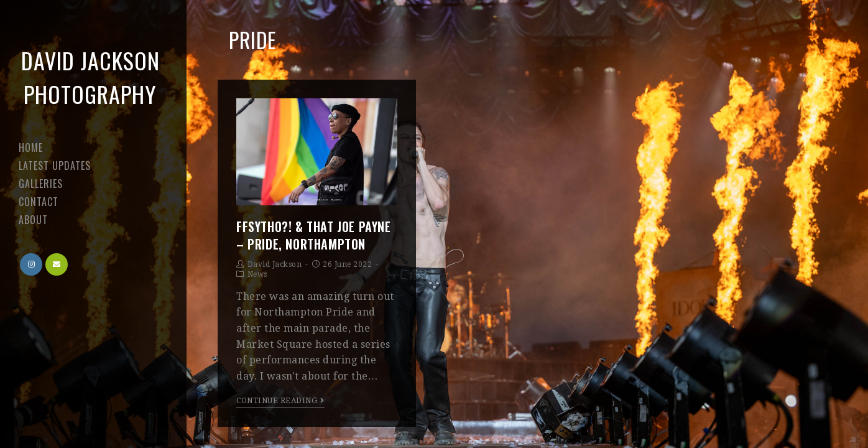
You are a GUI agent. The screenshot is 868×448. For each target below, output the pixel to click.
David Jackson (275, 264)
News (257, 274)
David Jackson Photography (90, 77)
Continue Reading (280, 401)
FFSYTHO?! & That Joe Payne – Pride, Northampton (314, 235)
